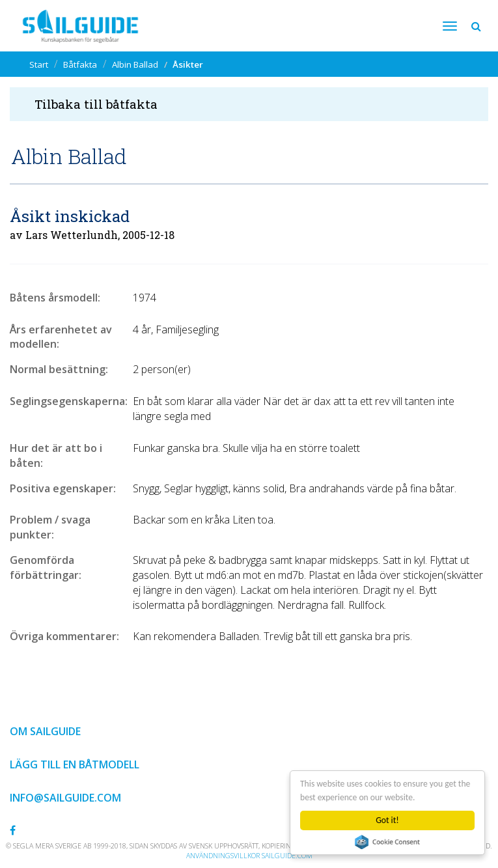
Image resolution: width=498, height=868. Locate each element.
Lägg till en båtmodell (75, 764)
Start (39, 64)
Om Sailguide (45, 731)
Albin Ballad (135, 64)
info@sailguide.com (65, 798)
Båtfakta (80, 64)
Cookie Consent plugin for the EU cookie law (387, 842)
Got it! (387, 820)
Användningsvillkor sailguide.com (249, 856)
